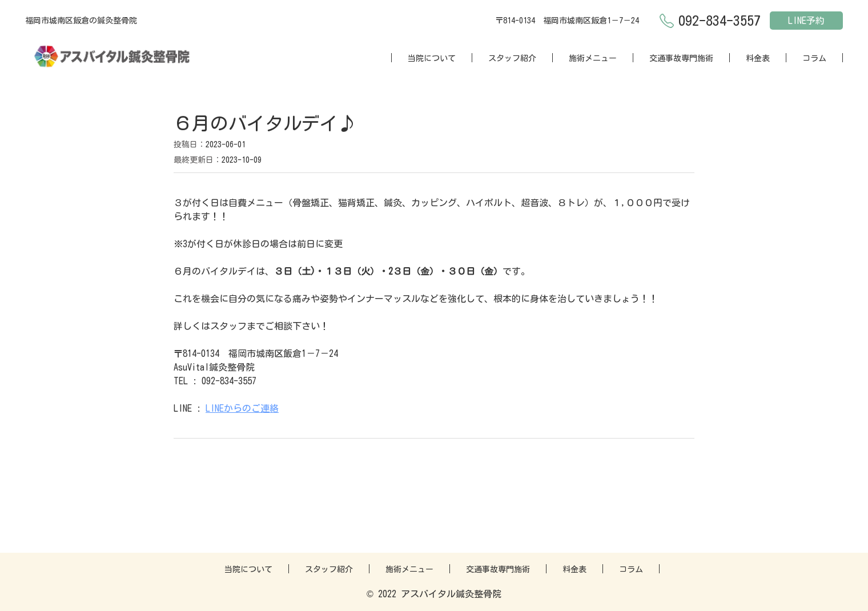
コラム (814, 58)
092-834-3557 (720, 21)
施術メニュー (593, 58)
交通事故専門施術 (681, 58)
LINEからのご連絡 (242, 408)
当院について (432, 58)
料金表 (758, 58)
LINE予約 (806, 21)
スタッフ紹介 (512, 58)
